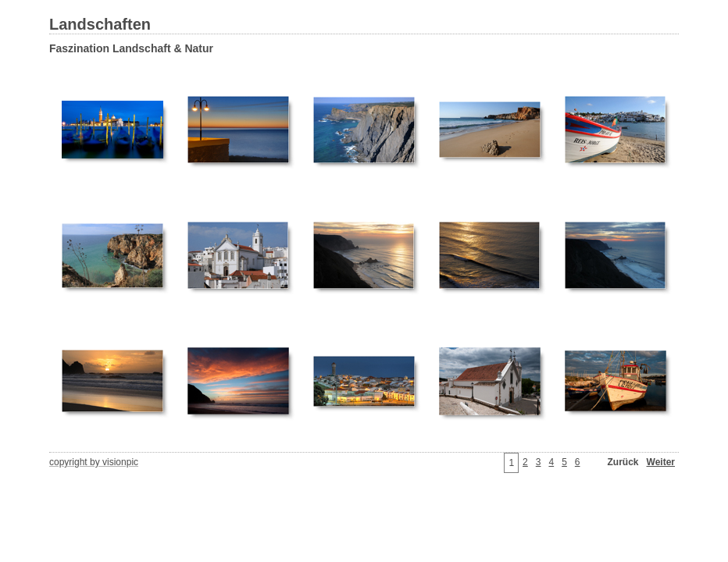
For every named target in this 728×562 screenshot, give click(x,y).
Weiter (661, 462)
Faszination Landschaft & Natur (131, 48)
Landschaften (100, 24)
